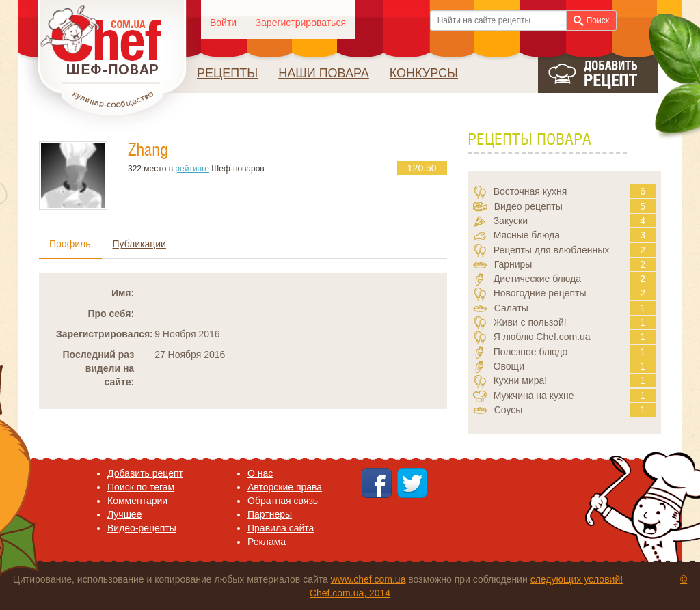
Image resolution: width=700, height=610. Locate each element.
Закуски (511, 221)
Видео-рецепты (142, 528)
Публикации (139, 244)
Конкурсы (424, 73)
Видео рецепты (528, 206)
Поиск (591, 21)
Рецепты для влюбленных (552, 250)
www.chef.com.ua (368, 579)
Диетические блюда (537, 279)
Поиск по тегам (141, 487)
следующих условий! (577, 579)
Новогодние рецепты (540, 293)
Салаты (511, 308)
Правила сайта (281, 528)
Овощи (509, 366)
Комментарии (137, 501)
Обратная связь (283, 501)
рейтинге (192, 169)
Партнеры (270, 514)
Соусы (509, 410)
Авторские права (285, 487)
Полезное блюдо (531, 352)
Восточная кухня (530, 191)
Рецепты (227, 73)
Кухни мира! (521, 380)
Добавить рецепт (145, 473)
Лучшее (124, 514)
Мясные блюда (527, 235)
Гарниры (513, 264)
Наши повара (324, 73)
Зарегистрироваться (301, 23)
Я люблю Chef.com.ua (542, 337)
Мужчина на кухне (534, 396)
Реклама (267, 542)
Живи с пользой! (530, 322)
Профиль (70, 244)
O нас (260, 473)
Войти (223, 23)
